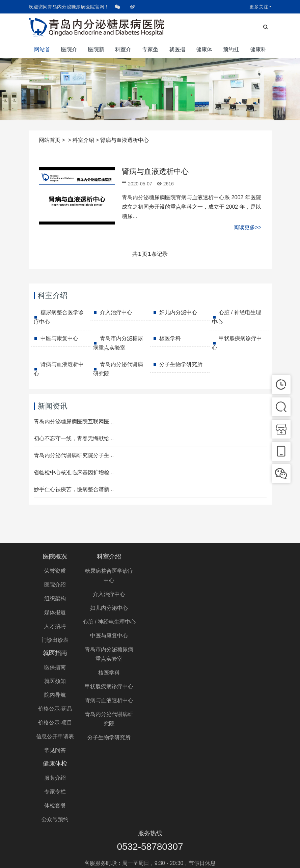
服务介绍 (245, 571)
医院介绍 (69, 52)
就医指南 (177, 52)
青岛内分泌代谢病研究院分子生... (74, 455)
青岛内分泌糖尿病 (166, 832)
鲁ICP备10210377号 (152, 856)
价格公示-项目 (182, 626)
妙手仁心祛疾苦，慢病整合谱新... (74, 489)
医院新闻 (96, 52)
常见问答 (182, 654)
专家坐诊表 (150, 52)
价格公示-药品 (182, 612)
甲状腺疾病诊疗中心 (237, 343)
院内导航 (182, 598)
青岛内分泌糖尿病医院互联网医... (74, 422)
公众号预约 (245, 612)
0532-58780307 (150, 767)
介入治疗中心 (116, 312)
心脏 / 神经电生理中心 (236, 317)
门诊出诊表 (55, 640)
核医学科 (170, 338)
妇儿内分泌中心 (178, 312)
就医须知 (182, 585)
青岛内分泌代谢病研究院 (118, 369)
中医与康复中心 (59, 338)
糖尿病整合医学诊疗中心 (59, 317)
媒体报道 (55, 612)
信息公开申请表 (182, 640)
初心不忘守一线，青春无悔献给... (74, 438)
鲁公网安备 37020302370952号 (216, 856)
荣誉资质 (55, 571)
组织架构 (55, 598)
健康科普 (258, 52)
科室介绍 (123, 52)
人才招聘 (55, 626)
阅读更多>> (248, 227)
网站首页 (42, 52)
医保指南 (182, 571)
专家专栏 (245, 585)
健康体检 (204, 52)
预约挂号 (231, 52)
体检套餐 (245, 598)
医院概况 (55, 557)
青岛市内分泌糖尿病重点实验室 (118, 343)
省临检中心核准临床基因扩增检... (74, 472)
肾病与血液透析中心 (155, 171)
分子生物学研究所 (181, 364)
